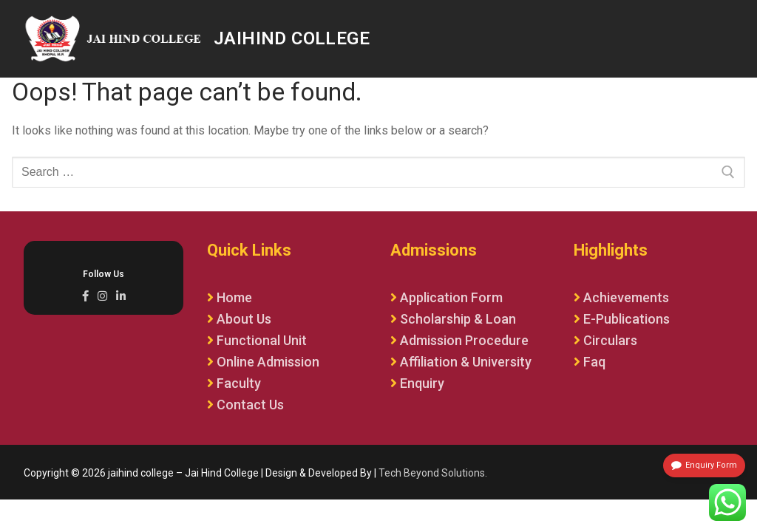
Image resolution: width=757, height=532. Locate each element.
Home (234, 297)
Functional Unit (262, 340)
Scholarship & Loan (458, 319)
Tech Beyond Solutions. (433, 473)
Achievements (626, 297)
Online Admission (268, 362)
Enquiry (422, 383)
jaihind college (292, 38)
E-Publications (627, 319)
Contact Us (250, 405)
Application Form (451, 297)
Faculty (239, 383)
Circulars (610, 340)
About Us (244, 319)
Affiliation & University (466, 362)
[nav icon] (718, 39)
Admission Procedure (464, 340)
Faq (594, 362)
